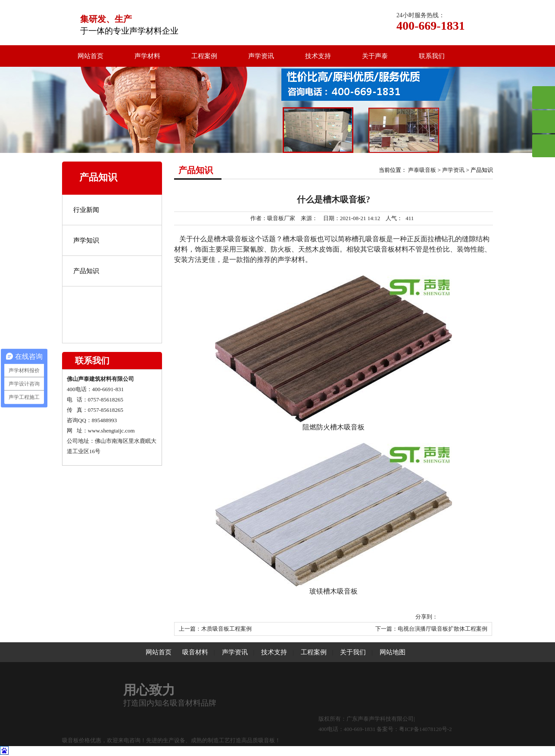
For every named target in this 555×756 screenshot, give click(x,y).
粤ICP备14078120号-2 (425, 729)
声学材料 (147, 56)
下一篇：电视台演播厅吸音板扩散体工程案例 (431, 629)
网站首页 (90, 56)
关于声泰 (375, 56)
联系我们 (432, 56)
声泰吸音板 (422, 170)
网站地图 (393, 652)
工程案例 (204, 56)
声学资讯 (261, 56)
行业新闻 (86, 210)
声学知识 (86, 240)
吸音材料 (195, 652)
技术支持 (318, 56)
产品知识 (86, 271)
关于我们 (353, 652)
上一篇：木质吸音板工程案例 (215, 629)
